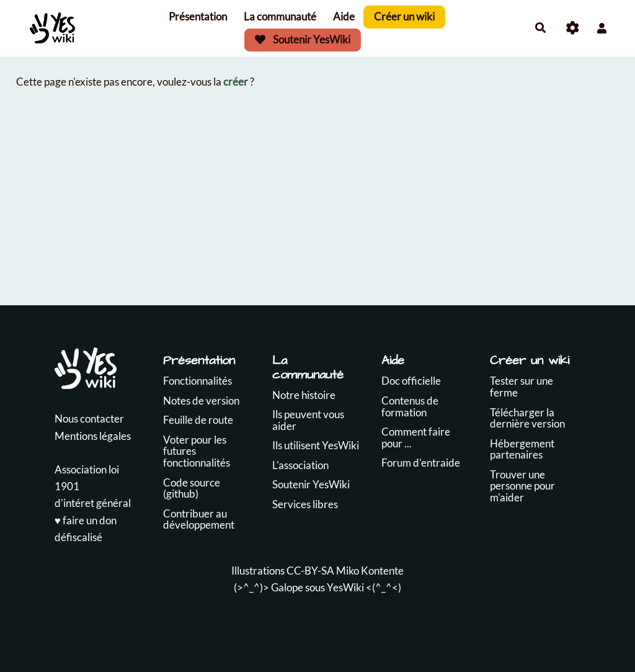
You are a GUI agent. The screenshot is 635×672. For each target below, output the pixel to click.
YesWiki (345, 587)
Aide (344, 16)
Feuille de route (198, 420)
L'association (300, 465)
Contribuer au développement (199, 519)
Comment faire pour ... (416, 437)
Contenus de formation (410, 406)
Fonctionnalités (198, 381)
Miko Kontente (370, 571)
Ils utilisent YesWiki (316, 445)
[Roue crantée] (573, 28)
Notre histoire (304, 395)
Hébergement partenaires (522, 449)
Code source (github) (192, 488)
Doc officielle (411, 381)
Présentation (198, 16)
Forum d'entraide (421, 463)
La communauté (280, 16)
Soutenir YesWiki (303, 39)
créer (236, 82)
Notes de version (201, 401)
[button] (602, 28)
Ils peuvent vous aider (308, 420)
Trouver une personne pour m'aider (522, 486)
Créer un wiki (404, 16)
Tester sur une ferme (522, 387)
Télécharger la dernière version (527, 418)
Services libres (305, 504)
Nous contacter (89, 419)
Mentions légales (93, 436)
